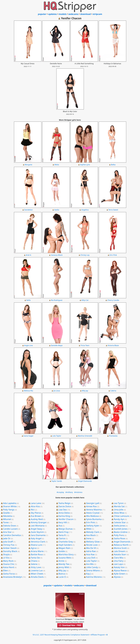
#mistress (78, 492)
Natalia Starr (120, 554)
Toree (6, 522)
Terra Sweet (113, 210)
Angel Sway (36, 529)
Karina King (64, 516)
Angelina (85, 210)
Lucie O (62, 577)
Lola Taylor (57, 436)
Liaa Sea (63, 510)
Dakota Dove (9, 526)
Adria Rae (91, 551)
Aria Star (7, 532)
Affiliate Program (98, 635)
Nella (28, 300)
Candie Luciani (10, 529)
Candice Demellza (12, 535)
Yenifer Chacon (66, 519)
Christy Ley (85, 255)
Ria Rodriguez (57, 300)
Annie (61, 561)
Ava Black (91, 535)
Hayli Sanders (65, 545)
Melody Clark (93, 532)
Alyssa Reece (120, 570)
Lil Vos (6, 558)
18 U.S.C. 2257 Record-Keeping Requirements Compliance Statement (61, 635)
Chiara (34, 561)
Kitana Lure (36, 545)
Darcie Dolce (65, 506)
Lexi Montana (38, 526)
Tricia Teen (85, 345)
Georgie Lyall (93, 503)
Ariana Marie (37, 551)
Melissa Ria (28, 391)
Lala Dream (119, 551)
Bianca (62, 574)
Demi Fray (63, 532)
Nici (33, 510)
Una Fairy (118, 561)
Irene (89, 538)
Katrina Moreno (94, 577)
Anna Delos (64, 513)
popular (42, 14)
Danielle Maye (57, 345)
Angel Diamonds (85, 481)
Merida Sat (119, 506)
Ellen (5, 570)
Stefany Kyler (93, 526)
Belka (113, 165)
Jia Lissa (57, 391)
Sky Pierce (36, 513)
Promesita (113, 436)
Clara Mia (118, 558)
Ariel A (28, 255)
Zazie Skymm (37, 532)
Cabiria (113, 391)
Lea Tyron (119, 503)
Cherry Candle (113, 300)
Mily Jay (85, 391)
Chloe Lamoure (121, 516)
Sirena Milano (93, 570)
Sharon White (10, 506)
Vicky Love (36, 567)
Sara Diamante (38, 535)
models (63, 14)
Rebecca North (121, 545)
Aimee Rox (91, 506)
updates (52, 14)
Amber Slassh (10, 548)
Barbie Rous (37, 554)
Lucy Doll (91, 558)
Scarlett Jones (121, 529)
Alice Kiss (35, 506)
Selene (34, 564)
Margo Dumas (66, 529)
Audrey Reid (37, 519)
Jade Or (7, 538)
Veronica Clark (38, 542)
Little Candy (92, 567)
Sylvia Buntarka (94, 519)
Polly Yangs (9, 510)
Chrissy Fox (9, 545)
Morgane (28, 165)
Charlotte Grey (66, 542)
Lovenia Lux (37, 570)
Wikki (89, 529)
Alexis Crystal (93, 513)
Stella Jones (119, 526)
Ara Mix (90, 564)
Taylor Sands (57, 481)
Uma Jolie (119, 510)
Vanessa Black (57, 255)
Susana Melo (65, 558)
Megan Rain (64, 548)
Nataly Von (119, 567)
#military (69, 492)
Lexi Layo (118, 564)
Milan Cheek (37, 574)
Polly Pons (119, 535)
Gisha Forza (9, 574)
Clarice (62, 538)
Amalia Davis (37, 577)
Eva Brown (36, 516)
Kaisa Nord (8, 567)
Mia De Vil (91, 548)
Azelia (57, 210)
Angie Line (28, 345)
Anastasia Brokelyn (13, 577)
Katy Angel (36, 538)
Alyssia (117, 577)
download (86, 14)
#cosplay (60, 492)
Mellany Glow (93, 542)
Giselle (6, 513)
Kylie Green (119, 574)
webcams (73, 14)
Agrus (34, 548)
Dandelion (28, 210)
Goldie (62, 551)
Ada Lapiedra (10, 503)
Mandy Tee (64, 564)
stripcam (97, 14)
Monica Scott (120, 548)
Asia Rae (90, 554)
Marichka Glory (66, 554)
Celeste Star (120, 522)
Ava (60, 526)
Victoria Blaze (113, 345)
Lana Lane (36, 503)
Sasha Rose (119, 538)
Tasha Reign (64, 503)
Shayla (6, 554)
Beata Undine (121, 532)
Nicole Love (92, 545)
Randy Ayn (119, 519)
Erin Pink (113, 255)
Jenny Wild (64, 567)
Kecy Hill (63, 522)
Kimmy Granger (39, 522)
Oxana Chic (9, 564)
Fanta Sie (35, 558)
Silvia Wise (119, 513)
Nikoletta (8, 516)
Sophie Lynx (85, 165)
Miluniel (7, 519)
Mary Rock (8, 561)
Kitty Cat (85, 300)
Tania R (62, 535)
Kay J (88, 574)
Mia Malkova (92, 516)
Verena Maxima (94, 510)
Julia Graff (8, 542)
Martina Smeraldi (85, 436)
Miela (57, 165)
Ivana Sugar (28, 436)
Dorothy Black (10, 551)
